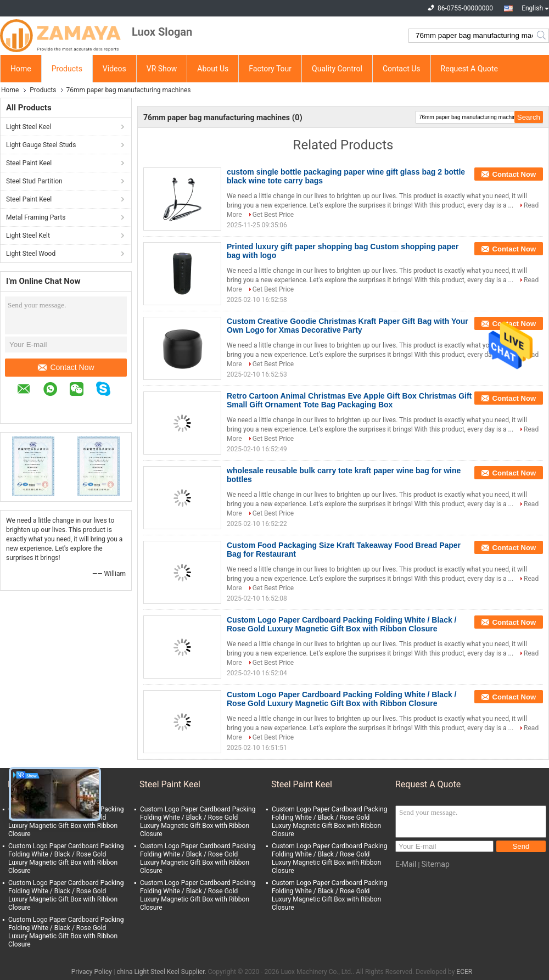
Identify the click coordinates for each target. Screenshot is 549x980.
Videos (114, 69)
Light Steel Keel (29, 127)
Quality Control (337, 69)
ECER (464, 972)
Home (21, 69)
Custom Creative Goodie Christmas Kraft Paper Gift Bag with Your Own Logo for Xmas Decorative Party (348, 326)
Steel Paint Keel (29, 163)
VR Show (162, 69)
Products (67, 69)
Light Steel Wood (31, 254)
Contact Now (66, 367)
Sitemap (435, 864)
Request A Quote (469, 69)
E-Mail (406, 864)
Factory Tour (270, 69)
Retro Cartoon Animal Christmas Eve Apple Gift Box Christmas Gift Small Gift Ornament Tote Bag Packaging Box (349, 400)
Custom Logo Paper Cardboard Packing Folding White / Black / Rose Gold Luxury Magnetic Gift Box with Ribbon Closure (342, 624)
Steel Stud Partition (34, 181)
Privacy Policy (92, 972)
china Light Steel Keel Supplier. (163, 972)
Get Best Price (273, 215)
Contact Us (402, 69)
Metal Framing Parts (36, 217)
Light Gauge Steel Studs (41, 145)
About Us (213, 69)
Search (542, 36)
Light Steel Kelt (28, 236)
